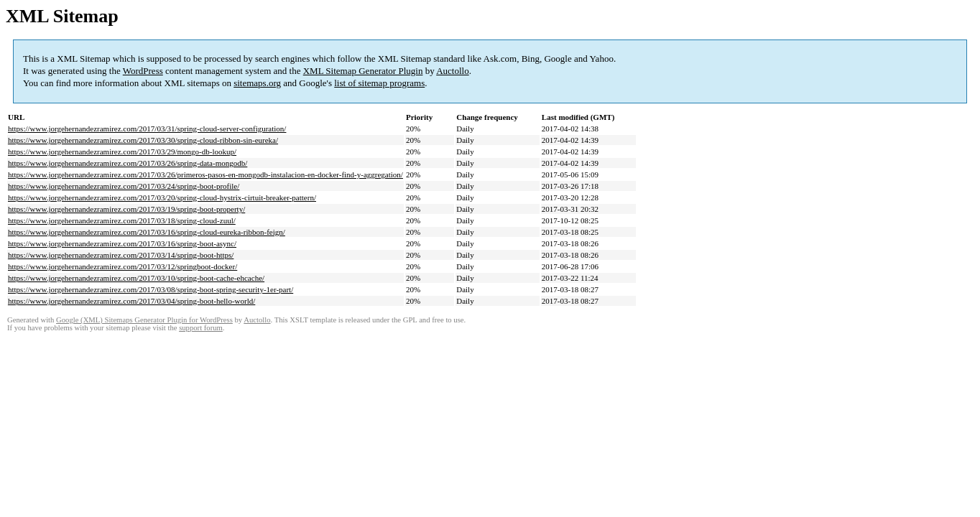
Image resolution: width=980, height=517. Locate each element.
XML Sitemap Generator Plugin (363, 71)
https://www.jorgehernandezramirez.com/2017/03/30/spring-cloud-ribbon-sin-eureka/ (143, 140)
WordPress (143, 71)
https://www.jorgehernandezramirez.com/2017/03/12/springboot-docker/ (122, 266)
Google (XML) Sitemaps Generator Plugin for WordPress (144, 320)
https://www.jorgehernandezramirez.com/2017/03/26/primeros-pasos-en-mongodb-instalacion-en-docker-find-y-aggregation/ (205, 174)
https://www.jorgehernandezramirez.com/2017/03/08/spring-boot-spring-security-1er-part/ (151, 289)
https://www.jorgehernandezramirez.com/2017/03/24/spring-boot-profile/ (124, 186)
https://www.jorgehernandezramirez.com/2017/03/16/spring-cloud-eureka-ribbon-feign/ (147, 232)
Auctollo (453, 71)
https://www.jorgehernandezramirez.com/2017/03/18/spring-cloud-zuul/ (122, 220)
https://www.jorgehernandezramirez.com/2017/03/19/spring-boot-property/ (126, 209)
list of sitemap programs (379, 83)
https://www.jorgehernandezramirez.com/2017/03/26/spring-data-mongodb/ (128, 163)
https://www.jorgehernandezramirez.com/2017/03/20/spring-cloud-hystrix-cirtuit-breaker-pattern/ (162, 197)
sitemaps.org (257, 83)
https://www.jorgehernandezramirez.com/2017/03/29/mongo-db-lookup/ (122, 152)
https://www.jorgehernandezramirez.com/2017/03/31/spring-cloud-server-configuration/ (147, 129)
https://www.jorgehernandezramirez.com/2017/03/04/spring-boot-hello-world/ (131, 301)
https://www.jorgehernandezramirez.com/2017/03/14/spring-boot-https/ (121, 255)
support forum (201, 328)
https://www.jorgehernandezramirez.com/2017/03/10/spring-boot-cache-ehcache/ (136, 278)
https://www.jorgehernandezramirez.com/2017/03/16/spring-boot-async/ (122, 243)
